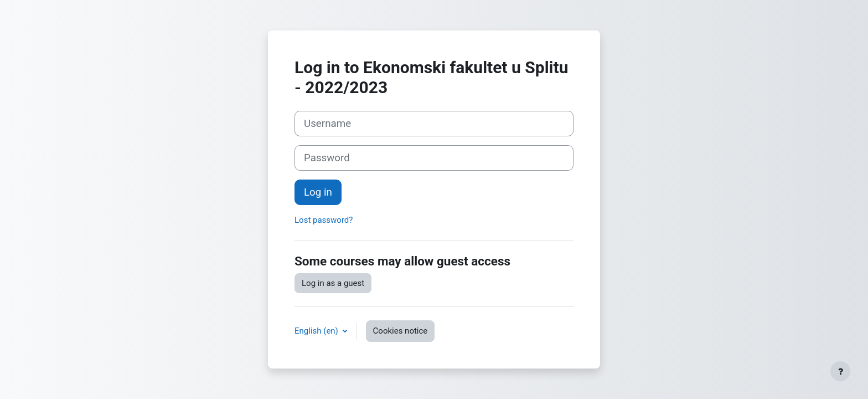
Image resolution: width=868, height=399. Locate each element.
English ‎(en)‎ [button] (317, 331)
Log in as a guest (333, 283)
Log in (318, 192)
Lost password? (324, 220)
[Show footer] (840, 371)
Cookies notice (401, 331)
